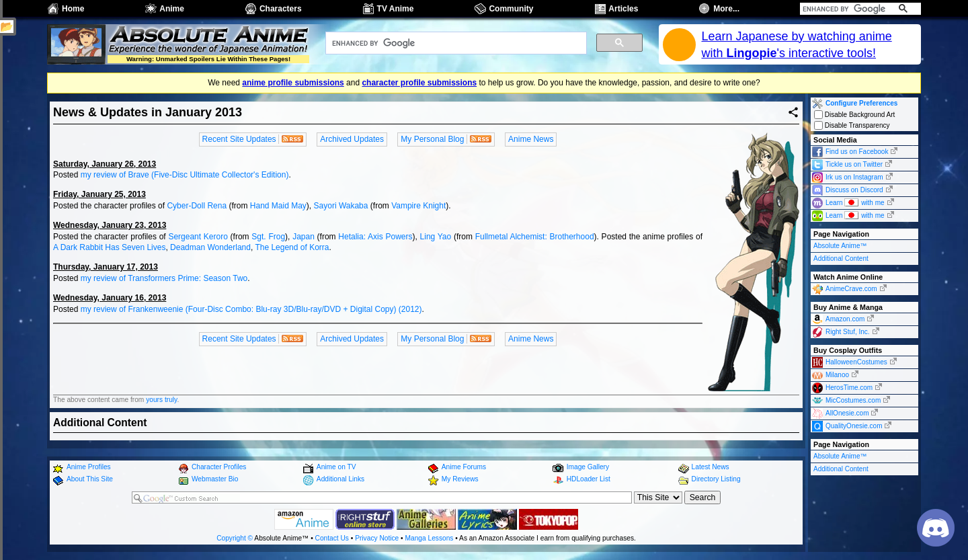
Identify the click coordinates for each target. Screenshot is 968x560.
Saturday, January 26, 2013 (105, 164)
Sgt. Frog (268, 237)
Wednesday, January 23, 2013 (110, 225)
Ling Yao (436, 237)
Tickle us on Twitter (854, 164)
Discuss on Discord (854, 190)
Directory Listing (716, 479)
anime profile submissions (293, 83)
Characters (281, 9)
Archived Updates (352, 139)
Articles (623, 9)
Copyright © (235, 538)
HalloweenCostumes (856, 362)
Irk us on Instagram (854, 177)
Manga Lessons (430, 538)
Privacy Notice (377, 538)
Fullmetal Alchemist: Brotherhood (535, 237)
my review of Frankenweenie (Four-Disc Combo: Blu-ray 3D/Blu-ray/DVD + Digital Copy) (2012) (251, 309)
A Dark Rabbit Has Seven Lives (109, 247)
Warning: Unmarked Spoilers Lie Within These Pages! (208, 59)
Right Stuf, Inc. (848, 332)
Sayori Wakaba (341, 206)
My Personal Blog (432, 139)
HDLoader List (589, 479)
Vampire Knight (418, 206)
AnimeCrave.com (851, 289)
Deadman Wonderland (210, 247)
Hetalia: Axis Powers (375, 237)
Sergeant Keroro (198, 237)
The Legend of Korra (292, 247)
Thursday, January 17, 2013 (106, 267)
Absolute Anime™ (840, 246)
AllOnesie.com (847, 413)
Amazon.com (845, 319)
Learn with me (855, 202)
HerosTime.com (849, 388)
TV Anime (396, 9)
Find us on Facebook (857, 152)
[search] (845, 9)
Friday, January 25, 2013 (99, 194)
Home (73, 9)
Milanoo (837, 375)
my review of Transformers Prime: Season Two (164, 278)
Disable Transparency (852, 125)
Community (511, 9)
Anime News (531, 139)
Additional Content (841, 258)
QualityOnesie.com (854, 426)
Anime (172, 9)
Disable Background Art (854, 115)
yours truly (161, 400)
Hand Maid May (278, 206)
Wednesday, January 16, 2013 (110, 298)
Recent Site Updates (239, 139)
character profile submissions (419, 83)
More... (726, 9)
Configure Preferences (861, 103)
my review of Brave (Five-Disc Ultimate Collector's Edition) (185, 175)
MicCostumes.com (853, 400)
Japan (304, 237)
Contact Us (332, 538)
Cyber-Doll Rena (197, 206)
